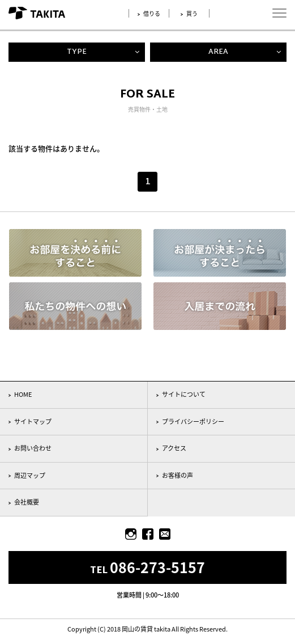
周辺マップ (30, 475)
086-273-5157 (157, 567)
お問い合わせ (33, 448)
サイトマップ (33, 421)
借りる (152, 13)
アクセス (174, 448)
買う (192, 13)
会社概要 (27, 502)
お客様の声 (178, 475)
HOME (23, 394)
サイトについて (184, 394)
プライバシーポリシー (193, 421)
